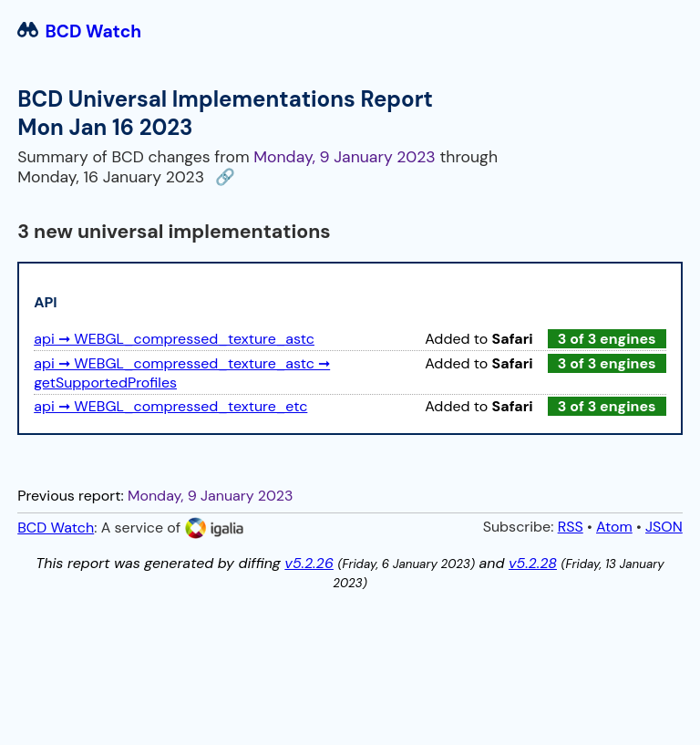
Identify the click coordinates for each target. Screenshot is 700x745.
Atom (614, 527)
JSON (664, 527)
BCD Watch (79, 31)
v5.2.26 (309, 563)
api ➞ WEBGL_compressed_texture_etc (170, 406)
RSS (571, 527)
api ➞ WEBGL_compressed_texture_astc (174, 339)
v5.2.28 (533, 563)
